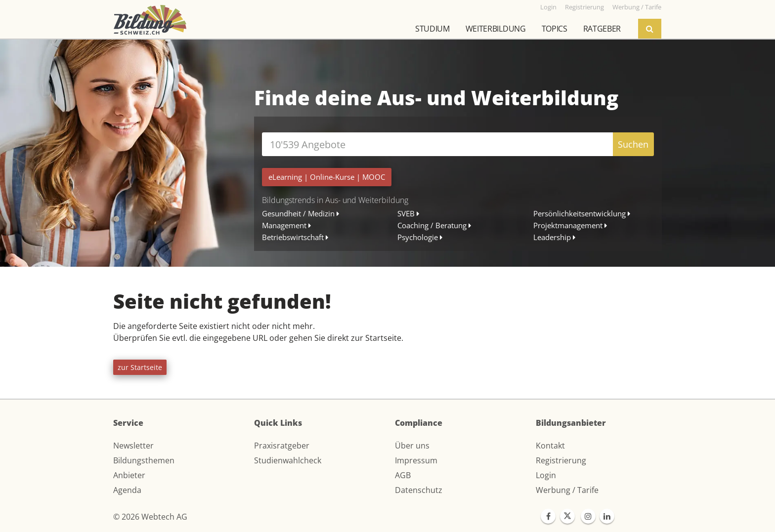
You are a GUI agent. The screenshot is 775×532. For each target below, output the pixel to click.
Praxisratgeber (282, 446)
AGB (403, 475)
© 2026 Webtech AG (150, 517)
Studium (432, 29)
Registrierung (561, 460)
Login (546, 475)
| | (327, 177)
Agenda (127, 490)
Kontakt (550, 446)
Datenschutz (419, 490)
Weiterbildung (496, 29)
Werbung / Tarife (567, 490)
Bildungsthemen (144, 460)
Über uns (412, 446)
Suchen (633, 144)
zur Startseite (140, 367)
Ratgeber (602, 29)
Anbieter (129, 475)
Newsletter (133, 446)
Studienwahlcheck (288, 460)
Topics (555, 29)
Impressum (416, 460)
